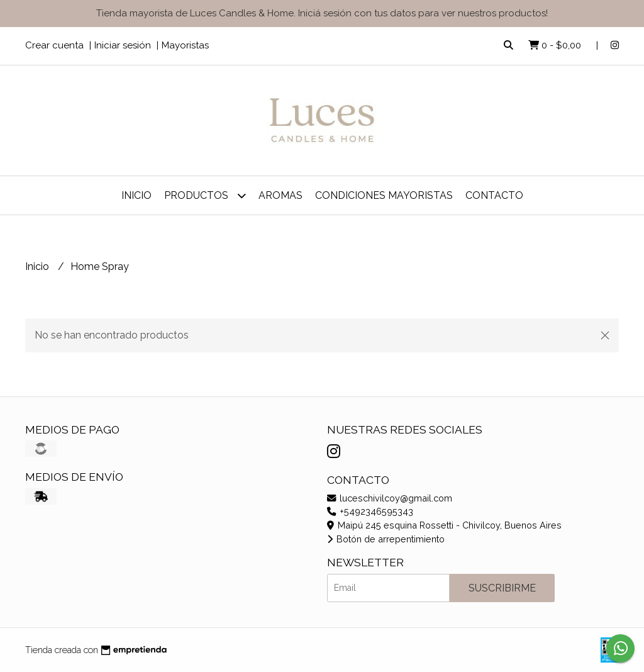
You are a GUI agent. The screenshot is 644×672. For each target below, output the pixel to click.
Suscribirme (502, 588)
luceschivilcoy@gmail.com (390, 498)
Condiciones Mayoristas (384, 195)
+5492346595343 (370, 511)
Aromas (280, 195)
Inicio (136, 195)
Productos (205, 195)
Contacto (494, 195)
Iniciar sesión (123, 45)
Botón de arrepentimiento (386, 539)
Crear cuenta (54, 45)
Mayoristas (185, 45)
